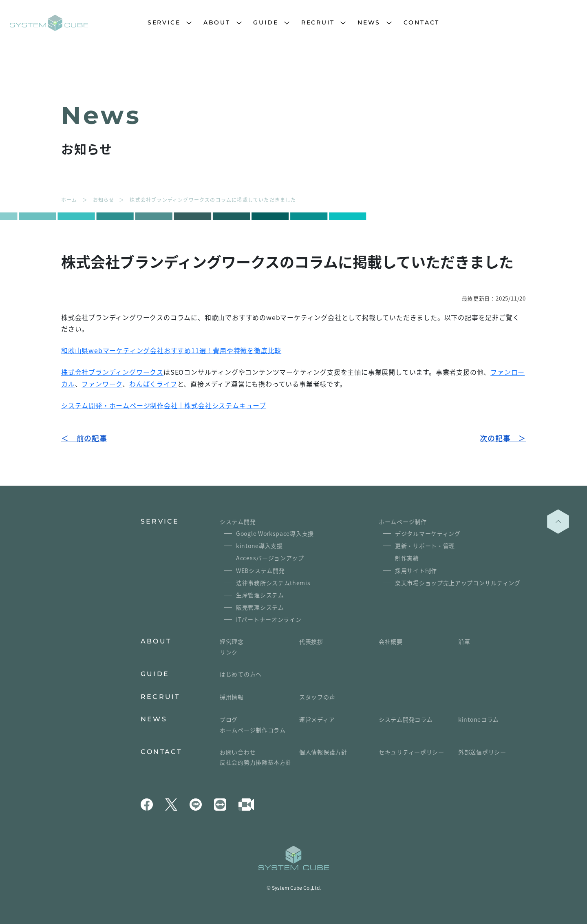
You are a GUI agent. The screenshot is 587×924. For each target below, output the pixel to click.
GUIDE (266, 22)
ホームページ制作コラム (253, 730)
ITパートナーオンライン (269, 619)
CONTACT (422, 22)
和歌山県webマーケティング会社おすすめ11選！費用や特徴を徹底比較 (171, 350)
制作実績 (407, 558)
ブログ (229, 719)
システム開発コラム (406, 719)
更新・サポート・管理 (425, 546)
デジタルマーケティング (428, 533)
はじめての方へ (241, 674)
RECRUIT (318, 22)
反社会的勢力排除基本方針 (256, 762)
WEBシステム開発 (260, 570)
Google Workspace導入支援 (275, 533)
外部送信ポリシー (482, 752)
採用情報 (232, 697)
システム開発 (238, 522)
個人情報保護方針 (323, 752)
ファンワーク (102, 384)
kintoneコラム (479, 719)
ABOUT (217, 22)
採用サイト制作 (416, 570)
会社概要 (391, 641)
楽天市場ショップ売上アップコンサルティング (458, 583)
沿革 (464, 641)
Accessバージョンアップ (270, 558)
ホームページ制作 (403, 522)
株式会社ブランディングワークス (112, 372)
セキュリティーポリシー (412, 752)
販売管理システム (260, 607)
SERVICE (164, 22)
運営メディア (317, 719)
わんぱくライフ (153, 384)
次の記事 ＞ (503, 438)
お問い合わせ (238, 752)
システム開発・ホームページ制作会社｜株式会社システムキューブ (164, 405)
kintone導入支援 (259, 546)
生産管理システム (260, 595)
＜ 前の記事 (84, 438)
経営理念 (232, 641)
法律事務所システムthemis (273, 583)
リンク (229, 652)
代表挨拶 (311, 641)
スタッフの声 (317, 697)
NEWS (369, 22)
